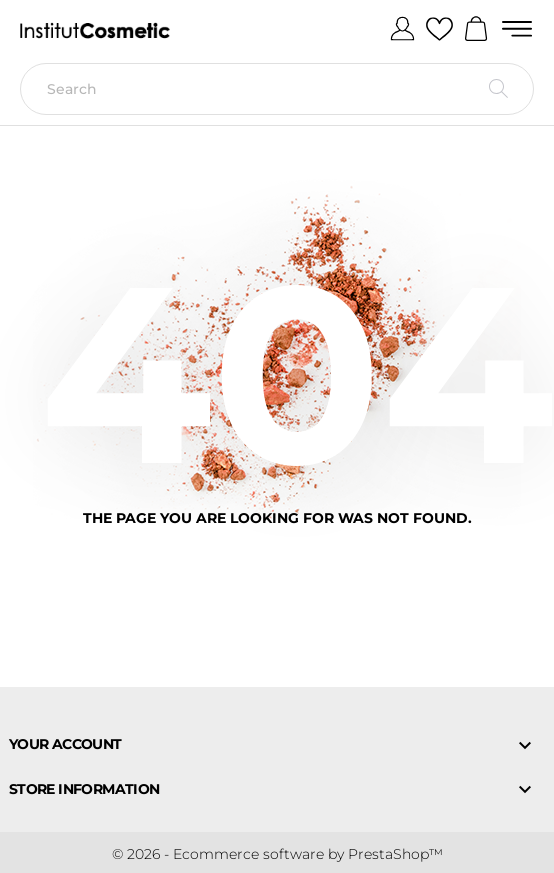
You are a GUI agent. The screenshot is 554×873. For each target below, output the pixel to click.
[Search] (277, 89)
